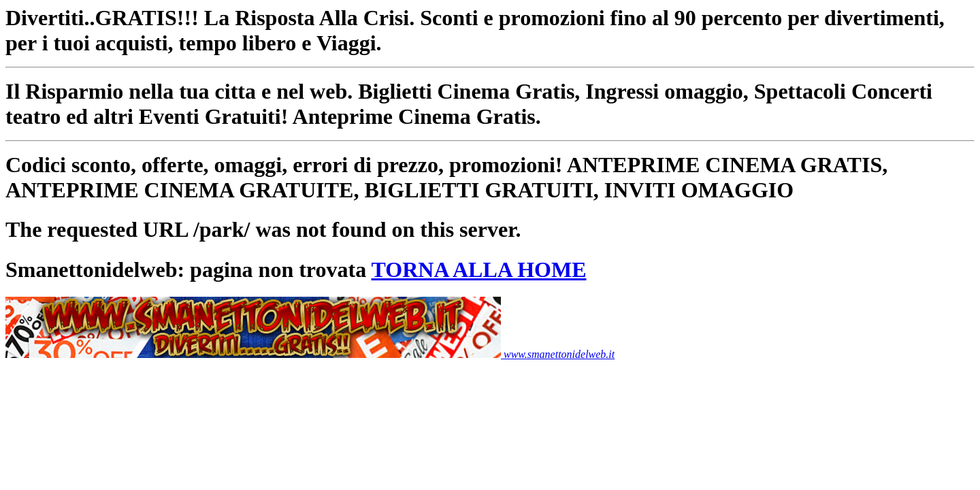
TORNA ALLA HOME (479, 269)
